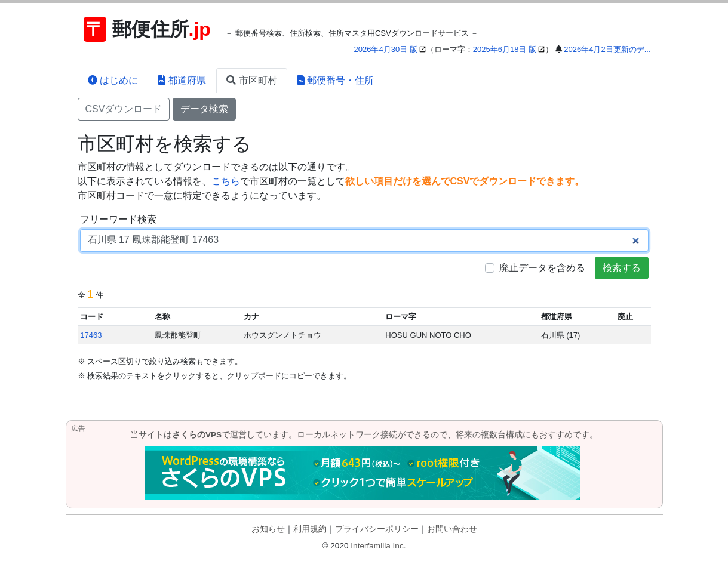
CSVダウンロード (124, 109)
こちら (226, 181)
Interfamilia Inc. (378, 546)
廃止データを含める (542, 268)
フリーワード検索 (118, 219)
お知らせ (268, 529)
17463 (91, 335)
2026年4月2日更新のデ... (607, 49)
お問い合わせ (452, 529)
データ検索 (204, 109)
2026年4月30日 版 (386, 49)
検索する (622, 268)
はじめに (113, 80)
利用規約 (310, 529)
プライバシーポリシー (377, 529)
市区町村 (251, 80)
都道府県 (182, 80)
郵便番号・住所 (336, 80)
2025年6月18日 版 (505, 49)
